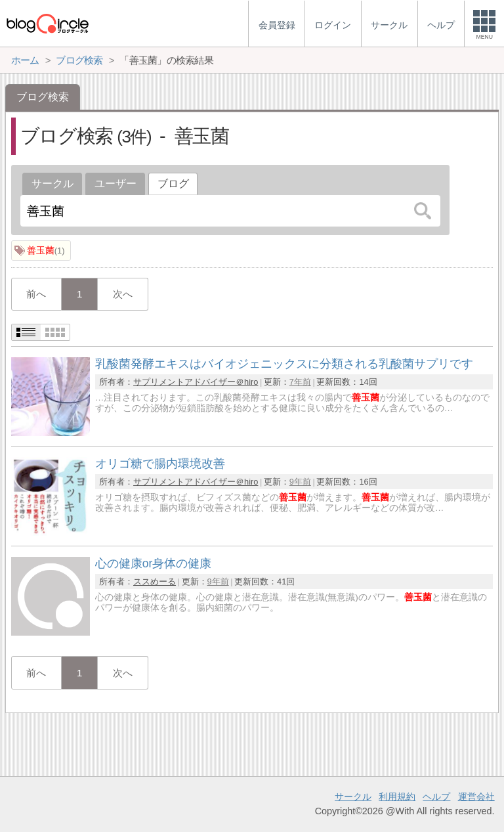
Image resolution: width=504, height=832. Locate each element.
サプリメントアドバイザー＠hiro (196, 382)
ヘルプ (436, 797)
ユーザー (115, 184)
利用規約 (397, 797)
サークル (52, 184)
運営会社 (476, 797)
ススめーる (155, 581)
